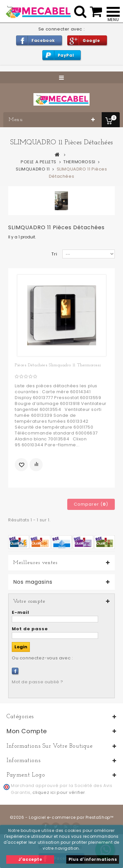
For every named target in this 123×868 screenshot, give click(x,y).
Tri (54, 254)
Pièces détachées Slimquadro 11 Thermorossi (58, 365)
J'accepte (30, 859)
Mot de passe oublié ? (38, 682)
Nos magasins (33, 582)
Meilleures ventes (35, 563)
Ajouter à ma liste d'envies (21, 465)
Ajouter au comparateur (36, 465)
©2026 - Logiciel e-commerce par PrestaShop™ (62, 817)
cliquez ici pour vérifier (59, 792)
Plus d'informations (93, 859)
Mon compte (27, 731)
